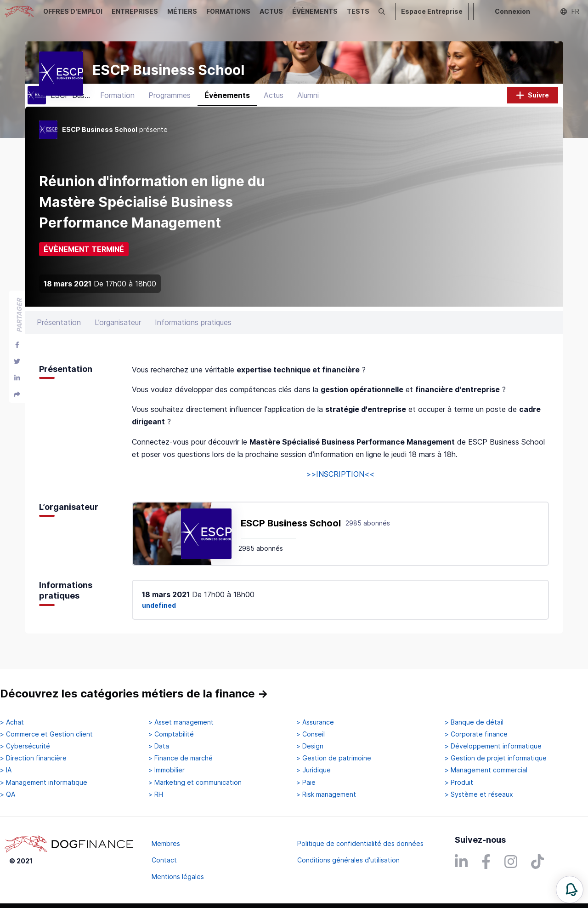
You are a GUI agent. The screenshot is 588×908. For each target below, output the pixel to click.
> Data (159, 746)
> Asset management (181, 722)
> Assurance (315, 722)
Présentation (59, 335)
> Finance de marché (181, 758)
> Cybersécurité (25, 746)
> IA (6, 770)
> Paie (306, 782)
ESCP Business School (291, 536)
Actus (274, 108)
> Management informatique (44, 782)
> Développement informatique (493, 746)
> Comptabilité (171, 734)
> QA (8, 794)
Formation (117, 108)
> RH (156, 794)
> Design (310, 746)
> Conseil (311, 734)
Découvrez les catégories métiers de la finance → (134, 694)
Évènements (227, 108)
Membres (166, 843)
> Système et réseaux (479, 794)
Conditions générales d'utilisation (348, 860)
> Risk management (326, 794)
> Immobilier (167, 770)
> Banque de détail (474, 722)
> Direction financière (33, 758)
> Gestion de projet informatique (496, 758)
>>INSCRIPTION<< (340, 487)
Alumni (308, 108)
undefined (159, 618)
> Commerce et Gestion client (46, 734)
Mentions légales (178, 877)
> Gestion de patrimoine (334, 758)
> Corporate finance (476, 734)
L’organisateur (118, 335)
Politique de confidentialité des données (360, 843)
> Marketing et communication (195, 782)
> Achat (12, 722)
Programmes (170, 108)
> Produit (459, 782)
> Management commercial (486, 770)
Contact (164, 860)
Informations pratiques (193, 335)
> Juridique (314, 770)
